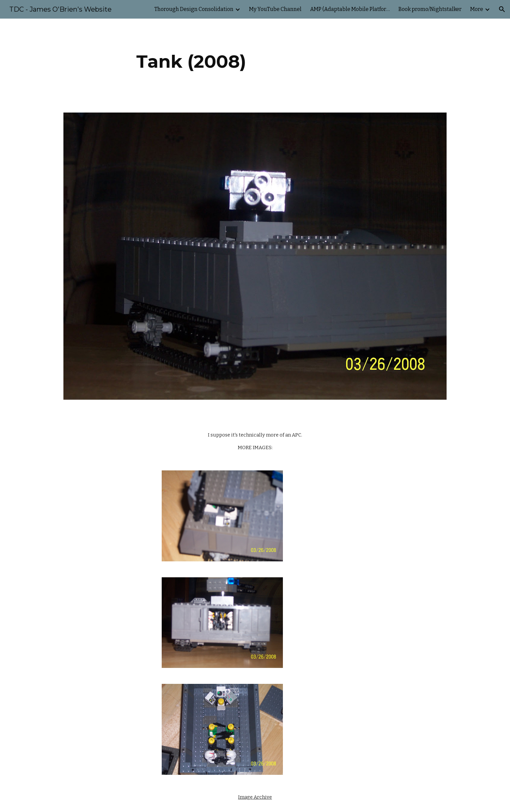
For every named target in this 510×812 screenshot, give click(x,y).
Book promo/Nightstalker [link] (430, 9)
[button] (502, 9)
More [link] (477, 9)
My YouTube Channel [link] (275, 9)
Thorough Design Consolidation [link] (194, 9)
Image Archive (255, 797)
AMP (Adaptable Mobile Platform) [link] (350, 9)
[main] (191, 62)
